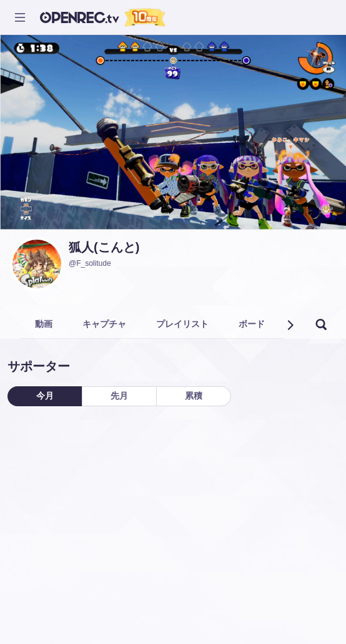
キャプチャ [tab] (104, 324)
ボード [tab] (252, 324)
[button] (290, 325)
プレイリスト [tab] (182, 324)
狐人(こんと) (104, 247)
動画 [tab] (44, 324)
